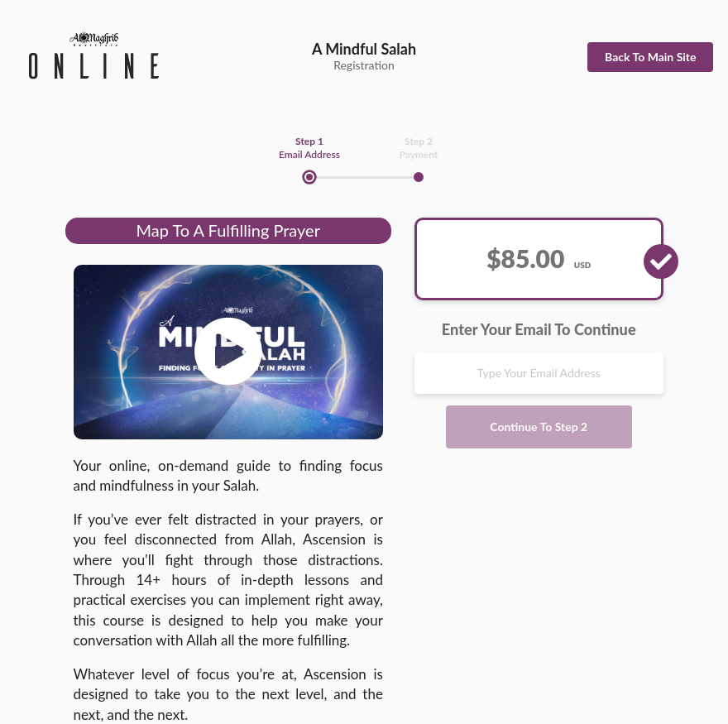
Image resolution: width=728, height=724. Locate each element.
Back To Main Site (650, 57)
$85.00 (539, 258)
